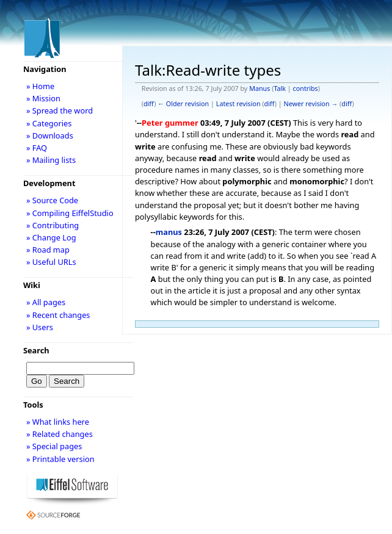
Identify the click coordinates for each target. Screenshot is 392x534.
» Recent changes (58, 315)
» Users (40, 327)
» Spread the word (60, 110)
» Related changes (60, 434)
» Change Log (51, 237)
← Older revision (183, 104)
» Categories (49, 123)
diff (149, 104)
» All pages (46, 302)
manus (169, 232)
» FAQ (37, 148)
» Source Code (52, 200)
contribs (306, 88)
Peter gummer (170, 123)
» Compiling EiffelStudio (70, 213)
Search (36, 350)
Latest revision (238, 104)
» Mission (43, 98)
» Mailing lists (51, 160)
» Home (40, 86)
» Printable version (60, 459)
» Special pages (54, 446)
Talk (280, 88)
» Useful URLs (51, 262)
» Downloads (50, 135)
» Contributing (53, 225)
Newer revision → (311, 104)
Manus (260, 88)
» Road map (48, 250)
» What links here (58, 422)
